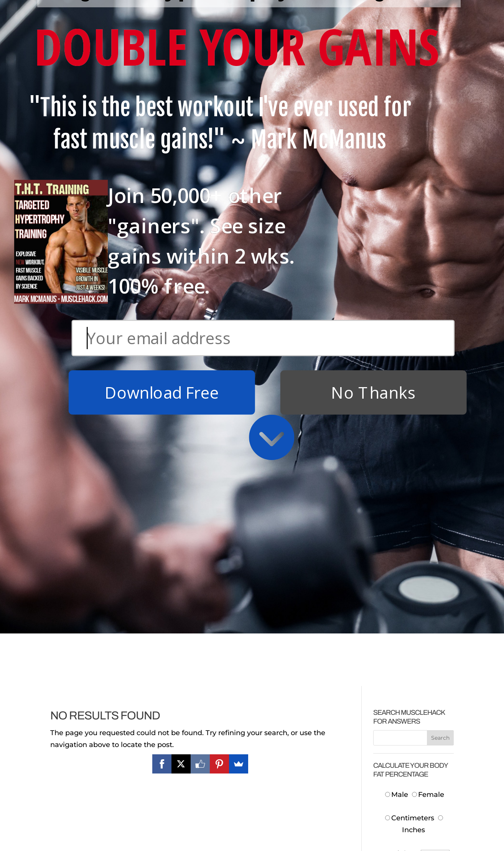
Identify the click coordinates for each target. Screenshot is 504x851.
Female (428, 321)
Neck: (403, 403)
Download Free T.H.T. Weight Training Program (92, 782)
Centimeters (410, 344)
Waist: (402, 427)
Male (398, 321)
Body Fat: (396, 509)
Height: (400, 379)
